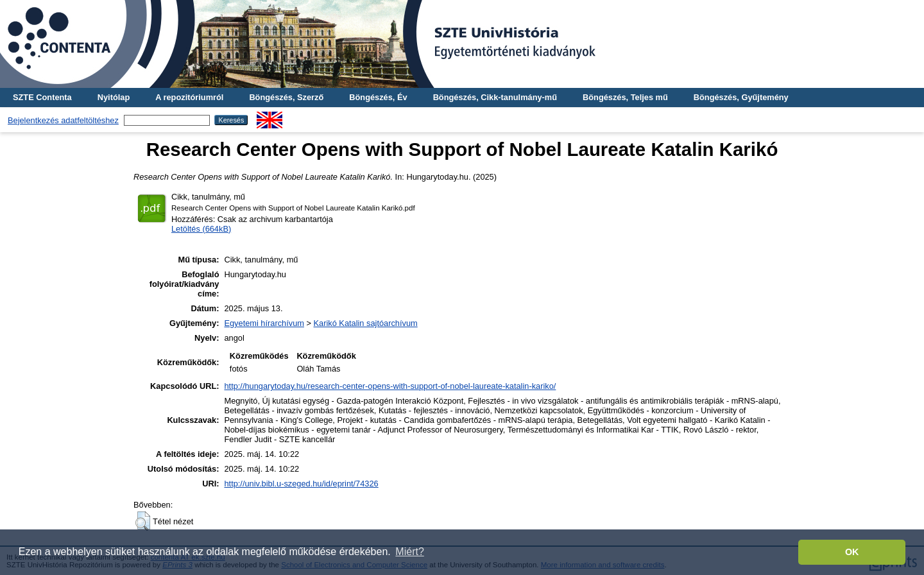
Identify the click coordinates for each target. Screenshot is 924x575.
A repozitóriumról (189, 97)
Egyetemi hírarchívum (264, 323)
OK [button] (852, 552)
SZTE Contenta (42, 97)
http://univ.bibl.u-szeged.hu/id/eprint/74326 (301, 484)
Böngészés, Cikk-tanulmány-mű (495, 97)
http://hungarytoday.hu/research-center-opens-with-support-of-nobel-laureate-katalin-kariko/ (390, 386)
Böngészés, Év (378, 97)
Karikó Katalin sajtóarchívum (366, 323)
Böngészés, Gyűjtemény (741, 97)
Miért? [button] (409, 552)
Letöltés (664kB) (201, 229)
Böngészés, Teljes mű (625, 97)
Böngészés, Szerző (286, 97)
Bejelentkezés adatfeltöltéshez (63, 120)
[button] (143, 521)
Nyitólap (114, 97)
